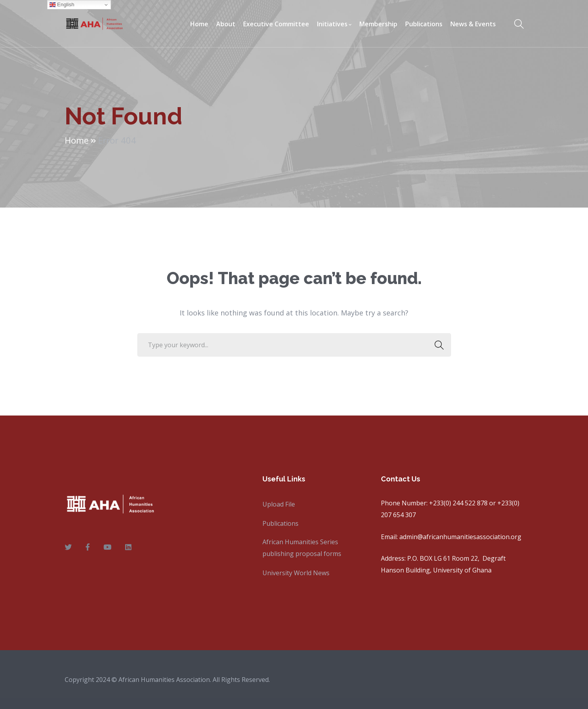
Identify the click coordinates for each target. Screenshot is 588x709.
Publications (280, 523)
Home (77, 140)
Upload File (279, 504)
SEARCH (437, 345)
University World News (296, 573)
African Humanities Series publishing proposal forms (302, 548)
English (62, 5)
